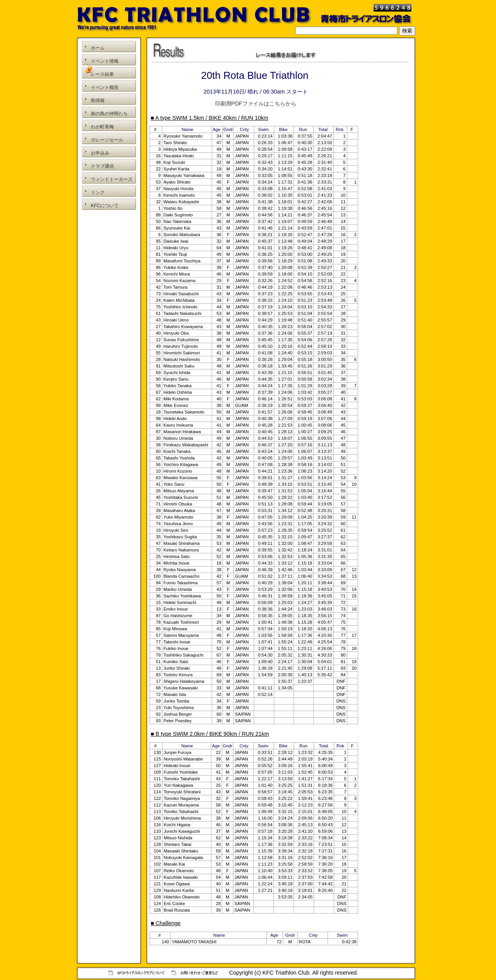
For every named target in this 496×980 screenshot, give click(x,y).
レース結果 (102, 74)
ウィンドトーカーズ (112, 179)
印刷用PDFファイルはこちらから (256, 104)
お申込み (100, 153)
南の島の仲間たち (109, 114)
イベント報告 (105, 87)
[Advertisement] (109, 247)
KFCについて (105, 206)
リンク (98, 192)
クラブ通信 (102, 166)
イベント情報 (105, 61)
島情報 (98, 100)
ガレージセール (107, 140)
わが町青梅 (102, 127)
